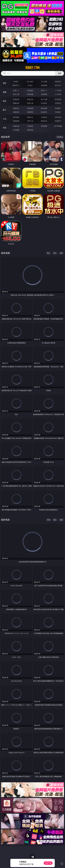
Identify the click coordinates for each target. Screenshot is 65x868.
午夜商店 (30, 126)
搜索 (60, 73)
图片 (5, 110)
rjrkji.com (32, 68)
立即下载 (48, 863)
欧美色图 (44, 108)
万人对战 (44, 82)
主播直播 (44, 94)
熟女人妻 (16, 94)
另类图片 (58, 112)
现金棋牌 (44, 85)
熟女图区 (44, 112)
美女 (48, 253)
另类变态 (58, 103)
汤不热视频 (58, 126)
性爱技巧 (58, 121)
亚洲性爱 (16, 99)
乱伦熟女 (44, 103)
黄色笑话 (44, 121)
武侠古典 (58, 117)
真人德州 (30, 82)
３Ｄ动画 (58, 90)
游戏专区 (58, 82)
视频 (5, 92)
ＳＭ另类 (58, 94)
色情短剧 (30, 130)
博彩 (5, 83)
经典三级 (30, 103)
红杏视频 (16, 130)
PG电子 (16, 82)
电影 (5, 101)
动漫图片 (58, 108)
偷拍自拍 (30, 99)
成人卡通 (44, 99)
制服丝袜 (16, 103)
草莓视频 (44, 126)
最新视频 (5, 253)
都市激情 (16, 117)
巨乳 (55, 253)
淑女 (55, 520)
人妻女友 (44, 117)
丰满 (48, 520)
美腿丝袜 (16, 112)
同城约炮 (16, 126)
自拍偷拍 (30, 90)
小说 (5, 119)
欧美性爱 (58, 99)
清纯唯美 (30, 112)
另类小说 (30, 121)
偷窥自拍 (16, 108)
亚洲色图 (30, 108)
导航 (5, 128)
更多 (61, 253)
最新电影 (5, 520)
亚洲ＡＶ (16, 90)
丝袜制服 (30, 94)
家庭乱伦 (30, 117)
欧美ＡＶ (44, 90)
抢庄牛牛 (58, 85)
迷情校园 (16, 121)
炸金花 (30, 85)
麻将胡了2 (16, 85)
